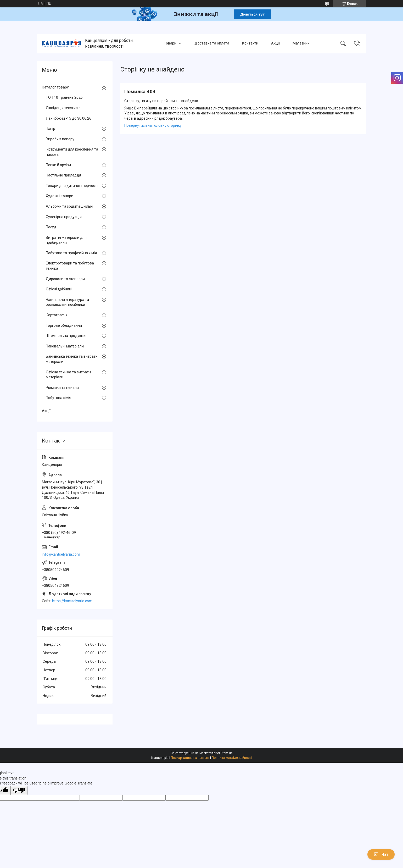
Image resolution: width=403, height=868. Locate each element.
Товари (170, 43)
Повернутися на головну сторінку (153, 125)
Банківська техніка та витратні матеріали (72, 359)
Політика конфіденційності (232, 758)
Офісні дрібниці (59, 289)
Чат (381, 854)
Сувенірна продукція (64, 217)
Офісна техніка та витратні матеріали (69, 375)
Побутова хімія (58, 398)
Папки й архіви (58, 165)
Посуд (51, 227)
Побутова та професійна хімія (71, 253)
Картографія (57, 315)
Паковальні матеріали (65, 346)
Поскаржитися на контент (190, 758)
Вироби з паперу (60, 139)
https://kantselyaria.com (72, 601)
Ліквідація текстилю (63, 108)
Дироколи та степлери (65, 279)
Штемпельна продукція (66, 336)
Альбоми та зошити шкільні (69, 206)
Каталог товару (55, 87)
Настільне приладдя (63, 175)
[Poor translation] (19, 791)
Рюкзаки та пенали (62, 388)
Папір (51, 129)
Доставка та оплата (212, 43)
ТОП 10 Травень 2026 (64, 97)
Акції (275, 43)
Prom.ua (227, 753)
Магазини (301, 43)
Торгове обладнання (64, 325)
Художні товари (60, 196)
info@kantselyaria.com (61, 554)
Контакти (250, 43)
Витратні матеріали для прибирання (66, 240)
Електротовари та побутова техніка (70, 266)
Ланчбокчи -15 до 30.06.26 (69, 118)
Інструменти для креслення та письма (72, 152)
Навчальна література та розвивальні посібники (67, 302)
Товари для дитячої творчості (72, 186)
